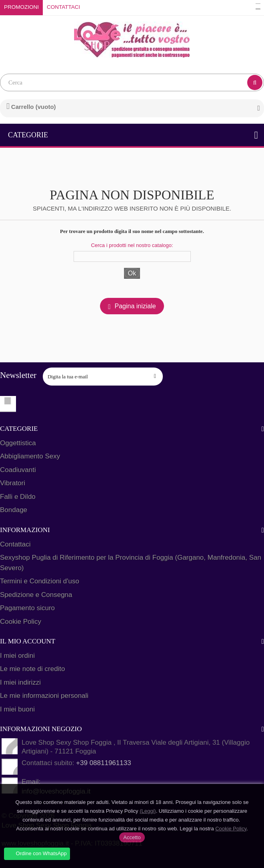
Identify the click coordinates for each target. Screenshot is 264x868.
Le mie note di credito (33, 669)
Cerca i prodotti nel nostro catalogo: (132, 245)
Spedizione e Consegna (36, 595)
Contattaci (63, 7)
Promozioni (21, 7)
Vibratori (13, 483)
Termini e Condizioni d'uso (40, 581)
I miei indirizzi (20, 682)
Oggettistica (18, 443)
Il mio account (28, 641)
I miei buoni (17, 709)
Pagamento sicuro (27, 608)
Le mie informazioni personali (44, 696)
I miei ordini (17, 656)
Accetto (132, 837)
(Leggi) (148, 811)
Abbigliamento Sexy (30, 456)
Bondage (14, 510)
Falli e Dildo (18, 497)
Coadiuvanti (18, 470)
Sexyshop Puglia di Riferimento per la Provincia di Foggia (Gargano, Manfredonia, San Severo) (131, 563)
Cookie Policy (21, 622)
